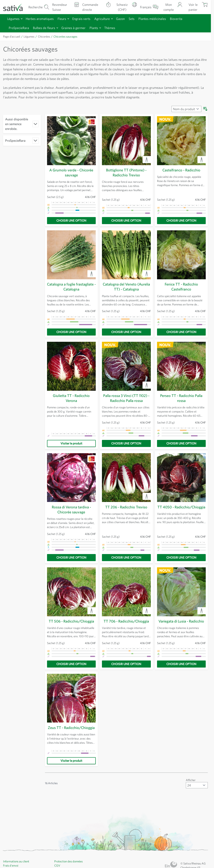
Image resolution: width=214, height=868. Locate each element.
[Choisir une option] (71, 220)
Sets (139, 18)
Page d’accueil (13, 36)
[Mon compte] (173, 7)
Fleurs (65, 18)
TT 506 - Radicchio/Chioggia (71, 620)
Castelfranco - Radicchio (181, 170)
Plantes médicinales (161, 18)
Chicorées (46, 36)
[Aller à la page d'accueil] (15, 7)
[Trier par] (186, 108)
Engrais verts (86, 18)
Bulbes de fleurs (47, 27)
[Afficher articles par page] (197, 794)
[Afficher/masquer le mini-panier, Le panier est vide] (197, 7)
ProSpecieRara (20, 27)
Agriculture (108, 18)
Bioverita (186, 18)
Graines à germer (78, 27)
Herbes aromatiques (42, 18)
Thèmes (116, 27)
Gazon (126, 18)
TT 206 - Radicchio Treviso (126, 506)
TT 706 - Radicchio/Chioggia (126, 620)
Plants (99, 27)
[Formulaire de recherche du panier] (39, 7)
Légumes (14, 18)
